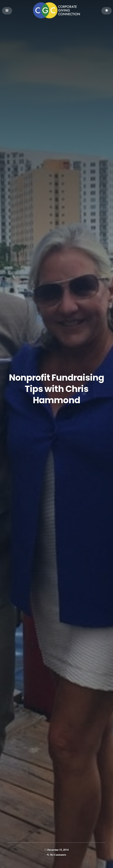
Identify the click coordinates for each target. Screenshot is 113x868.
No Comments (58, 855)
